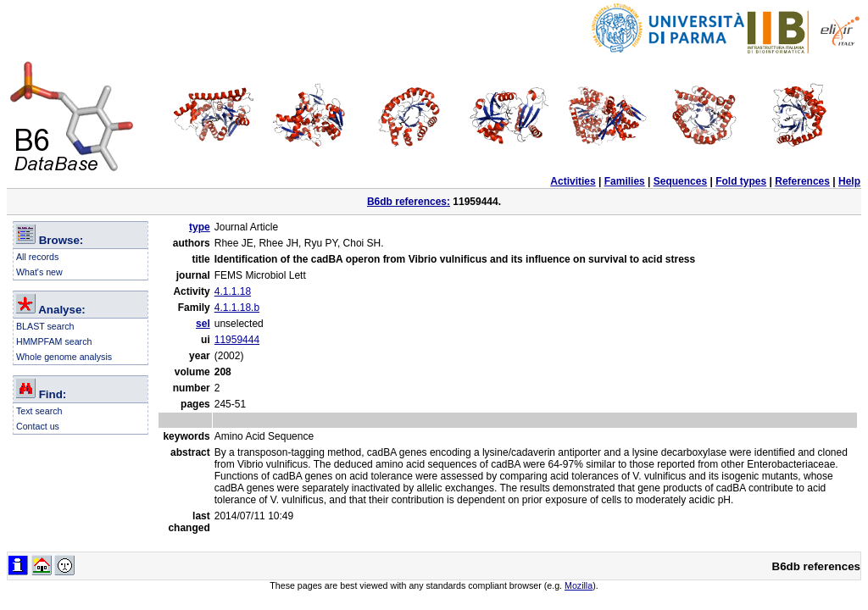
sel (203, 324)
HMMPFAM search (54, 341)
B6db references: (409, 202)
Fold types (741, 181)
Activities (573, 181)
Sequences (680, 181)
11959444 (237, 340)
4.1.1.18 (233, 291)
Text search (39, 411)
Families (625, 181)
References (802, 181)
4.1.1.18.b (237, 308)
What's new (39, 272)
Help (849, 181)
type (200, 227)
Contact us (38, 426)
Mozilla (579, 585)
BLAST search (45, 326)
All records (37, 257)
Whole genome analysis (64, 357)
